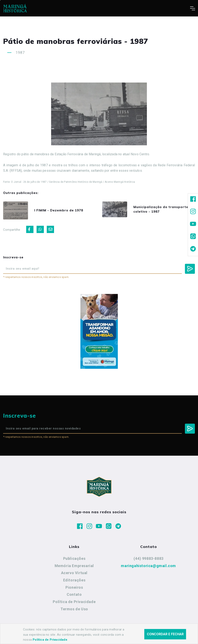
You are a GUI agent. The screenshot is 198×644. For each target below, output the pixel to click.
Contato (74, 594)
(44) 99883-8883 (149, 558)
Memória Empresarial (74, 566)
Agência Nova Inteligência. (129, 635)
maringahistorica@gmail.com (148, 566)
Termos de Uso (74, 609)
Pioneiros (74, 587)
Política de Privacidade (74, 602)
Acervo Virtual (74, 573)
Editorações (74, 580)
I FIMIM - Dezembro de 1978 (59, 210)
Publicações (74, 558)
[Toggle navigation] (192, 8)
